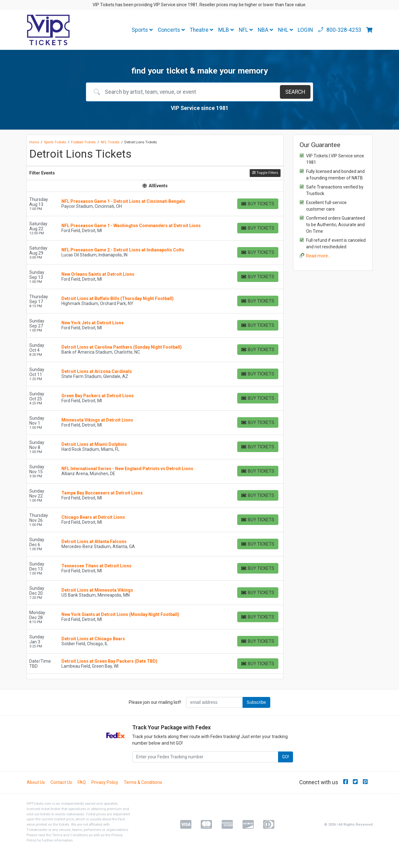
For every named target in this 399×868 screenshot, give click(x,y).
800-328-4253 (340, 30)
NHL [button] (286, 30)
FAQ (82, 782)
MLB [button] (226, 30)
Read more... (318, 256)
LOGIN (305, 30)
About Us (36, 782)
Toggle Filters (265, 173)
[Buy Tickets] (258, 204)
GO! (286, 757)
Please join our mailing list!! (155, 702)
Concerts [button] (171, 30)
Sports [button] (142, 30)
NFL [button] (246, 30)
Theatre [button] (202, 30)
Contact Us (61, 782)
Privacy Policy (105, 782)
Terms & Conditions (143, 782)
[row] (155, 204)
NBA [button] (265, 30)
